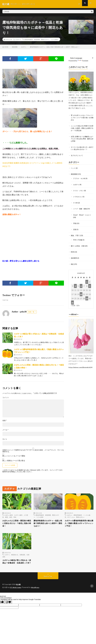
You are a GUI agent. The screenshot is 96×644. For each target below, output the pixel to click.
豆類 (75, 229)
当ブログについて (77, 156)
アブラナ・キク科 (80, 179)
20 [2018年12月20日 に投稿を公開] (81, 294)
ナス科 (76, 203)
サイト (5, 439)
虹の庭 (19, 590)
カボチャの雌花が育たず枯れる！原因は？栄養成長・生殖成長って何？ (16, 565)
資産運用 (74, 257)
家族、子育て (76, 235)
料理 (72, 251)
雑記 (72, 263)
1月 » (78, 305)
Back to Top (48, 582)
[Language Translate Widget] (81, 58)
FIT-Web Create (16, 593)
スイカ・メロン (79, 191)
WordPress (37, 593)
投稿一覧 (31, 312)
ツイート (6, 300)
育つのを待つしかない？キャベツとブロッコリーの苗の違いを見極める (82, 118)
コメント (6, 398)
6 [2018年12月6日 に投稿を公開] (81, 285)
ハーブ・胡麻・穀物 (80, 209)
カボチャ (18, 39)
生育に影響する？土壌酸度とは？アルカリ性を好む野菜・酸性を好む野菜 (82, 139)
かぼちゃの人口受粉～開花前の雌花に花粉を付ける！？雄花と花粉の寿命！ (16, 524)
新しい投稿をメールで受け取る (14, 461)
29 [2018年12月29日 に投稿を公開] (87, 298)
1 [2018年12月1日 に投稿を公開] (87, 281)
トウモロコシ (78, 197)
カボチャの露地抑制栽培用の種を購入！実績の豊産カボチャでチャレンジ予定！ (79, 524)
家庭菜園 (74, 175)
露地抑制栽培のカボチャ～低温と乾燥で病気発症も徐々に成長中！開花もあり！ (47, 524)
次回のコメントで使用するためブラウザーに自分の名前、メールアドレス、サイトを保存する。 (33, 451)
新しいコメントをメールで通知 (14, 456)
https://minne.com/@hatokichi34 (80, 367)
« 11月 (73, 305)
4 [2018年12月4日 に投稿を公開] (75, 285)
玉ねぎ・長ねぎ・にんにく (83, 215)
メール (5, 430)
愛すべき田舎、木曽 (78, 245)
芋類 (75, 223)
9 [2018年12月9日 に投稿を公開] (90, 285)
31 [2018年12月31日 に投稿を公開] (72, 302)
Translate (83, 61)
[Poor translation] (8, 607)
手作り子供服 (78, 239)
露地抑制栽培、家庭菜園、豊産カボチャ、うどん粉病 (41, 39)
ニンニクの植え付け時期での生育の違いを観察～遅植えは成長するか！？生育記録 (82, 128)
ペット (73, 169)
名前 (5, 421)
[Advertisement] (33, 238)
